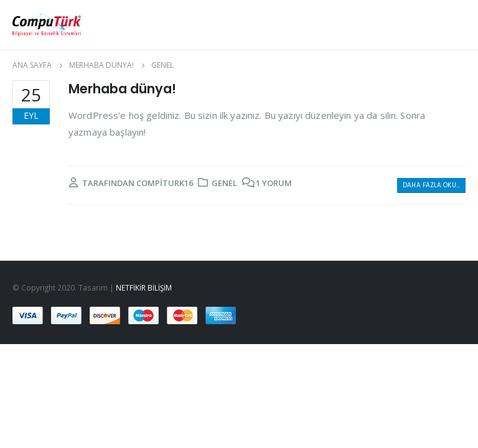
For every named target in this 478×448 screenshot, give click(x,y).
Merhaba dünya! (122, 89)
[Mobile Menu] (424, 25)
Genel (224, 183)
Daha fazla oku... (431, 185)
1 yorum (274, 183)
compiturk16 (165, 183)
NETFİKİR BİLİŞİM (144, 287)
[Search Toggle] (456, 25)
